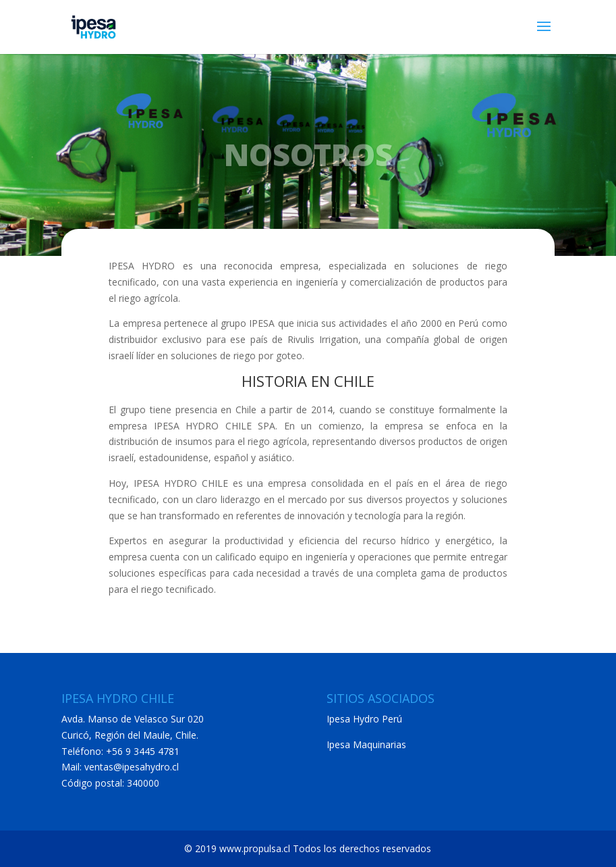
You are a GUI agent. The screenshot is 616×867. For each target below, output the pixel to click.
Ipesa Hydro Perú (364, 719)
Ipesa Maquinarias (366, 744)
